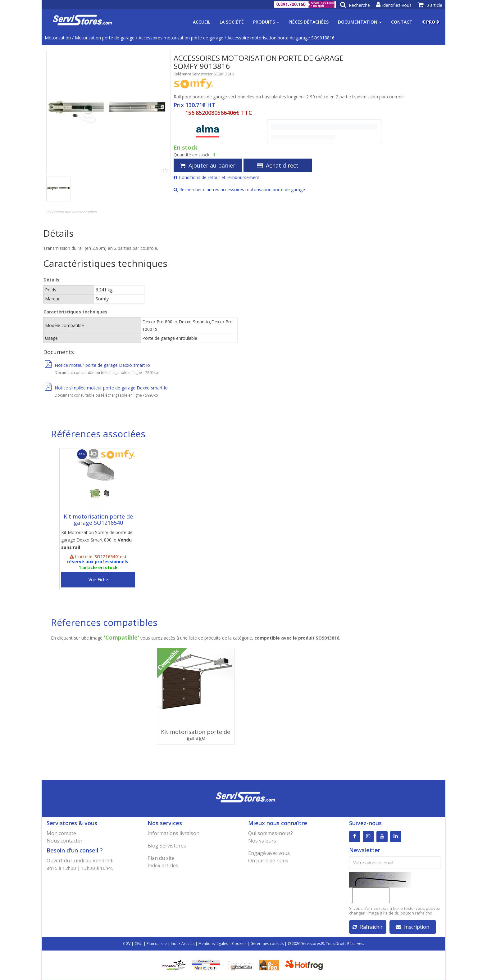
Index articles (163, 865)
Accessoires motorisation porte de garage (181, 38)
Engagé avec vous (269, 853)
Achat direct (278, 165)
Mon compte (61, 833)
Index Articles (183, 944)
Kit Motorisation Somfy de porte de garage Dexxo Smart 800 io (97, 540)
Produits (266, 22)
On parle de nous (268, 861)
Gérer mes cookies (267, 944)
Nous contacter (65, 841)
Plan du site (161, 858)
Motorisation (58, 38)
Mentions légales (213, 944)
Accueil (202, 22)
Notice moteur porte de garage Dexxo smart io (97, 365)
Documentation (360, 22)
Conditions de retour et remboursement (216, 177)
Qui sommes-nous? (271, 833)
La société (232, 22)
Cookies (239, 944)
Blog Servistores (167, 846)
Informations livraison (173, 833)
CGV (127, 944)
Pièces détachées (309, 22)
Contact (402, 22)
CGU (139, 944)
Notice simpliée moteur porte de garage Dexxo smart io (106, 388)
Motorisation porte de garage (105, 38)
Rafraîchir (368, 927)
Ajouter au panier (208, 165)
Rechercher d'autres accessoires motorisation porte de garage (239, 189)
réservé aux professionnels (98, 562)
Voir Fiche (98, 580)
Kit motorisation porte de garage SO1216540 (98, 519)
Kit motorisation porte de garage (196, 735)
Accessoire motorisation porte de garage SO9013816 (281, 38)
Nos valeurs (262, 841)
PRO (431, 22)
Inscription (413, 927)
